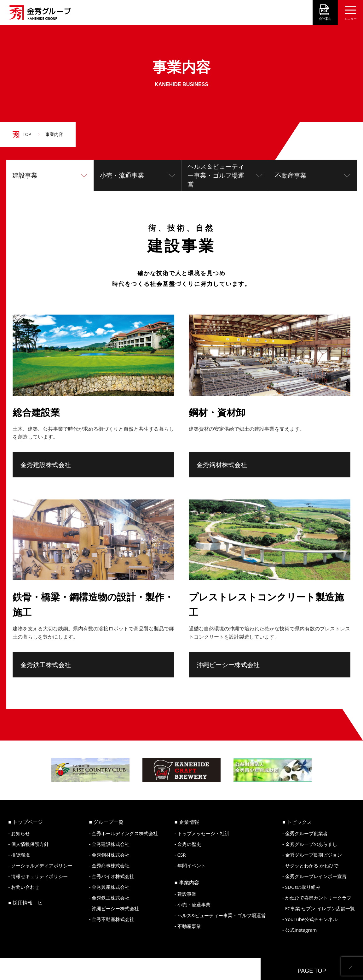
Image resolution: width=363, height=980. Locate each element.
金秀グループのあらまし (311, 844)
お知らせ (20, 833)
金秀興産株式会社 (111, 887)
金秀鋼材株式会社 (222, 465)
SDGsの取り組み (303, 887)
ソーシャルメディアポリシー (42, 865)
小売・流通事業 (122, 175)
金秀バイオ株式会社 (113, 876)
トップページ (28, 822)
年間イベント (192, 865)
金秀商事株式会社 (111, 865)
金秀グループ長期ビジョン (314, 855)
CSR (182, 855)
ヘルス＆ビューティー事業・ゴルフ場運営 (216, 175)
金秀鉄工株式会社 (46, 665)
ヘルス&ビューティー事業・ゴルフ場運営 (222, 915)
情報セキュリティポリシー (39, 876)
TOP (27, 134)
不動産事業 (291, 175)
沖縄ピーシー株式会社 (228, 665)
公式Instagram (301, 930)
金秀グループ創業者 (306, 833)
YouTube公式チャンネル (311, 919)
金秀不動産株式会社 (113, 919)
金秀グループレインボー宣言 (316, 876)
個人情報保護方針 (30, 844)
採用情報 (23, 903)
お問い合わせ (25, 887)
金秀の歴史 (189, 844)
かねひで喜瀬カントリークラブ (318, 898)
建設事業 (25, 175)
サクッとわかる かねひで (312, 865)
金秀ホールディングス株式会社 (125, 833)
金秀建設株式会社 (46, 465)
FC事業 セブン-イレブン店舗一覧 (320, 908)
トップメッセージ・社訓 (203, 833)
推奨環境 (20, 855)
